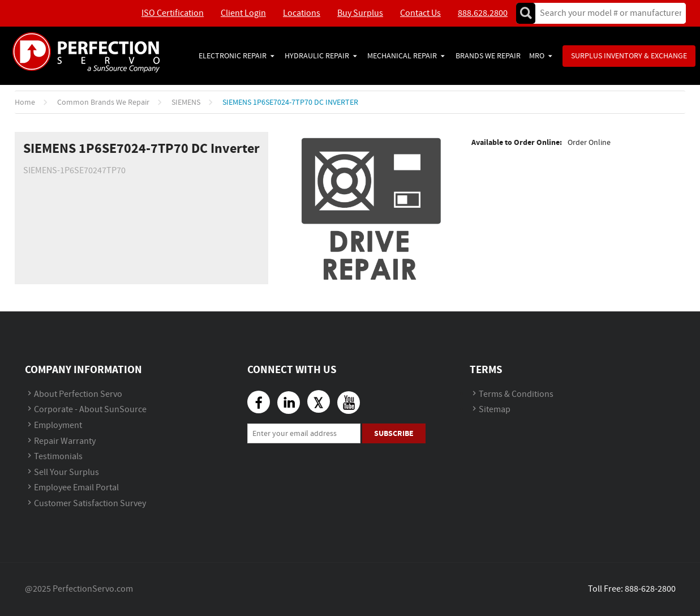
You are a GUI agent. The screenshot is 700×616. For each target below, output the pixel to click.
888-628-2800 (650, 589)
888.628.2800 (483, 13)
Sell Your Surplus (66, 472)
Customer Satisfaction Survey (90, 504)
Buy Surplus (360, 13)
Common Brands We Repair (103, 102)
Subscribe (394, 433)
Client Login (243, 13)
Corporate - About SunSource (90, 410)
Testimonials (58, 457)
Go (526, 13)
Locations (302, 13)
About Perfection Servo (78, 394)
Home (25, 102)
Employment (58, 425)
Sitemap (495, 410)
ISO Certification (173, 13)
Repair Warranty (65, 441)
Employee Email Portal (76, 488)
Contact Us (420, 13)
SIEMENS (186, 102)
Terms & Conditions (516, 394)
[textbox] (607, 13)
